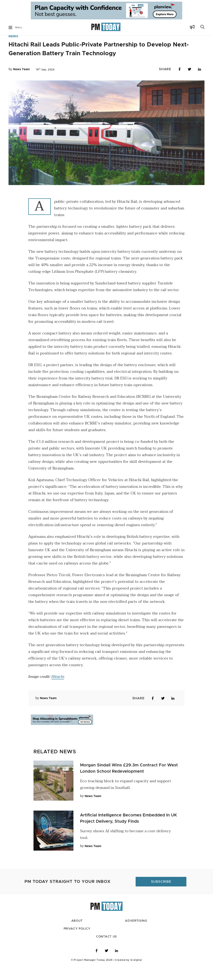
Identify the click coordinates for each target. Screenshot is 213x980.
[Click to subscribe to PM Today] (161, 894)
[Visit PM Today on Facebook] (97, 963)
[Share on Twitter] (189, 82)
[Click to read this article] (53, 793)
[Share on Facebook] (180, 82)
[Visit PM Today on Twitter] (106, 963)
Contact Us (107, 949)
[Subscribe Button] (192, 28)
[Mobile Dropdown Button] (10, 28)
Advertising (136, 933)
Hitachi (58, 689)
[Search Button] (202, 28)
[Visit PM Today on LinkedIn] (116, 963)
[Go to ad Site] (106, 11)
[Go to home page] (106, 28)
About (77, 933)
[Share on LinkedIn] (199, 82)
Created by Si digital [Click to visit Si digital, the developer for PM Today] (127, 972)
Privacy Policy (77, 941)
